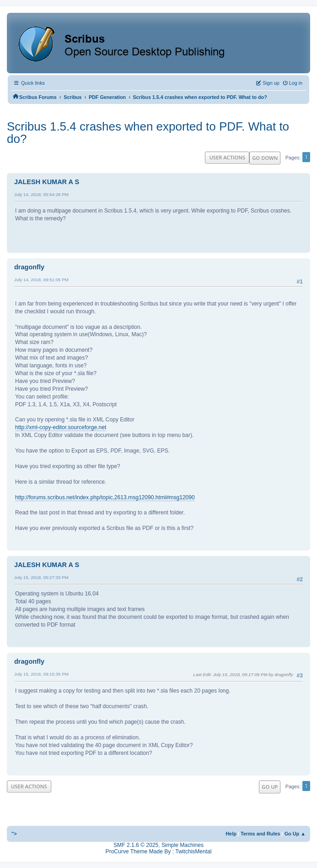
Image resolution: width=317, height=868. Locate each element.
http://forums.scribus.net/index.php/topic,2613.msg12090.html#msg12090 (105, 497)
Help (231, 834)
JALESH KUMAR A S (47, 182)
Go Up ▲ (295, 834)
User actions (227, 157)
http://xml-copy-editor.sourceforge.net (61, 427)
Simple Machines (183, 845)
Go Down (265, 158)
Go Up (270, 787)
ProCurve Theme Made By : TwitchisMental (159, 852)
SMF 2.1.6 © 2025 (136, 845)
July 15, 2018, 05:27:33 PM (41, 577)
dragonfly (29, 267)
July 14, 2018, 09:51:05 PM (41, 280)
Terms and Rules (261, 834)
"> (14, 834)
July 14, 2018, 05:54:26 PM (41, 194)
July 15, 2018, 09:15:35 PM (41, 674)
